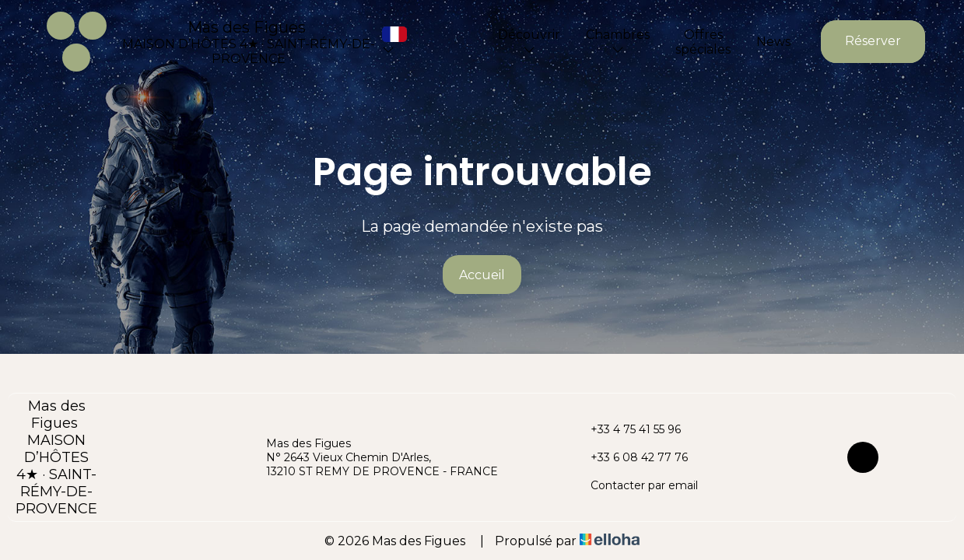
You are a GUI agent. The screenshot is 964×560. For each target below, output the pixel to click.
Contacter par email (635, 485)
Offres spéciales (703, 42)
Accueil (482, 275)
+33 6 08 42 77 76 (630, 457)
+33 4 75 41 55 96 (627, 429)
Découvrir (529, 41)
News (773, 42)
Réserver (873, 41)
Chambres (618, 41)
